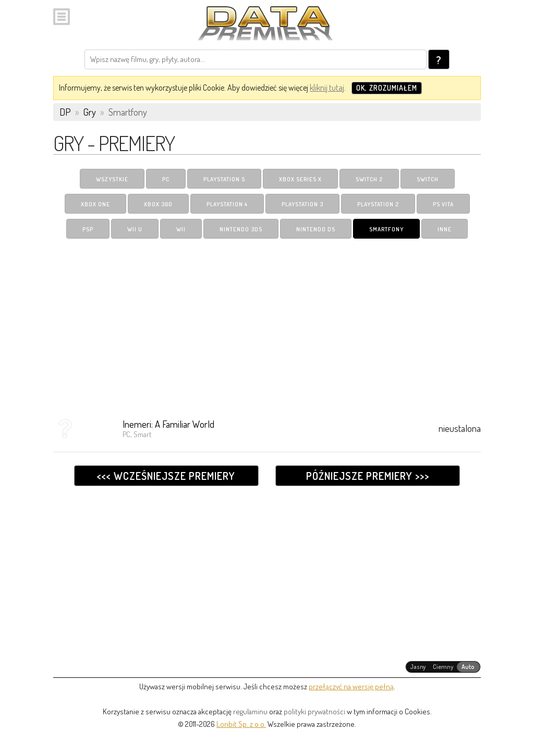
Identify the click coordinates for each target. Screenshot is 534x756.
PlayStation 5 (224, 179)
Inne (445, 229)
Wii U (135, 229)
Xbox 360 (158, 204)
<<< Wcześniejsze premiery (166, 476)
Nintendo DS (316, 229)
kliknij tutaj (327, 88)
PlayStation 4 (227, 204)
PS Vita (443, 204)
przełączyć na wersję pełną (351, 686)
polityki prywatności (314, 711)
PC (166, 179)
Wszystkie (112, 179)
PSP (88, 229)
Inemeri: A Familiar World (168, 424)
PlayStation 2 (378, 204)
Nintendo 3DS (241, 229)
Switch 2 (369, 179)
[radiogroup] (443, 667)
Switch (428, 179)
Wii (181, 229)
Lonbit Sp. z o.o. (241, 724)
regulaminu (250, 711)
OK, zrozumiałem (387, 88)
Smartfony (386, 229)
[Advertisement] (267, 325)
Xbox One (95, 204)
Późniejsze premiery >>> (368, 476)
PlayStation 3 (302, 204)
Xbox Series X (300, 179)
